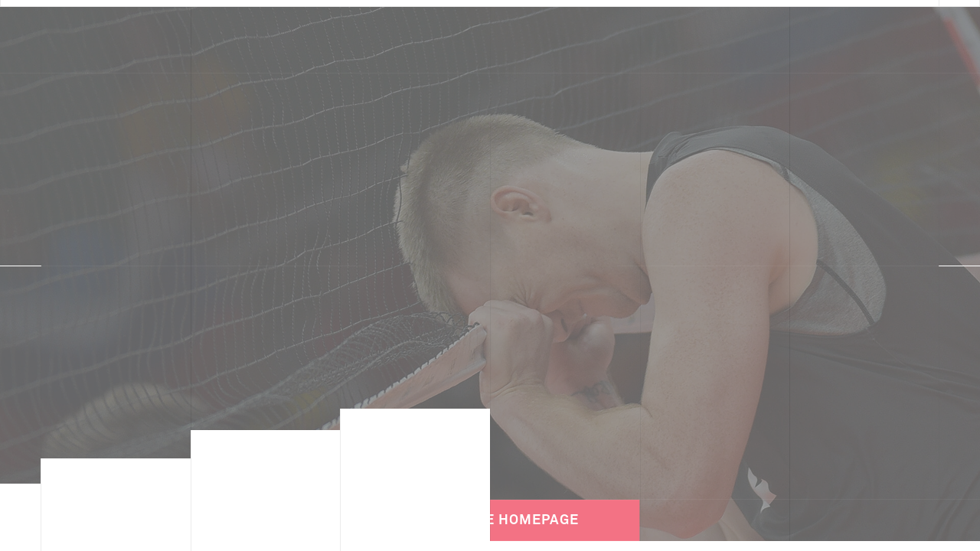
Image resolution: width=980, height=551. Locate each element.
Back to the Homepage (490, 508)
